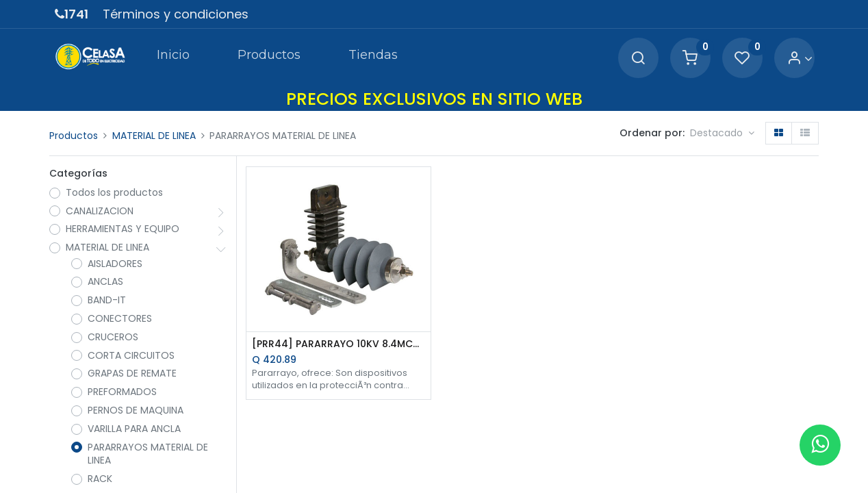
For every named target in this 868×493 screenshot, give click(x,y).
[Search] (638, 59)
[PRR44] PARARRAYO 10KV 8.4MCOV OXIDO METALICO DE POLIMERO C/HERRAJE (339, 344)
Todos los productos (114, 193)
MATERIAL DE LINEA (154, 136)
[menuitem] (173, 58)
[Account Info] (800, 59)
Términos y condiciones (176, 14)
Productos (74, 136)
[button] (722, 134)
